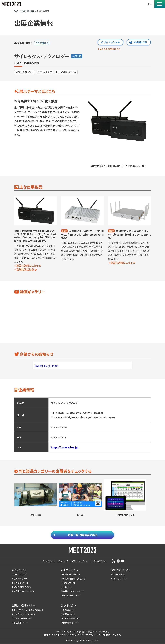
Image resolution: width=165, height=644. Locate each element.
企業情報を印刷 (140, 42)
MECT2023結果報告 (22, 587)
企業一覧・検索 (119, 575)
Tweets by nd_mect (46, 366)
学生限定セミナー (21, 623)
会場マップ (68, 587)
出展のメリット (69, 610)
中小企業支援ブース (72, 619)
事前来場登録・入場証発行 (74, 579)
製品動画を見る (25, 269)
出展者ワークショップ (23, 619)
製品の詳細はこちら (27, 265)
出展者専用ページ (71, 623)
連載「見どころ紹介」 (72, 575)
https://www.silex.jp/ (65, 447)
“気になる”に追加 (112, 42)
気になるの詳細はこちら (110, 49)
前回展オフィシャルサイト (24, 592)
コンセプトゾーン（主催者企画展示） (28, 610)
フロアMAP (41, 43)
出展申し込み (69, 615)
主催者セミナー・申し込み (24, 615)
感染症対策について (72, 596)
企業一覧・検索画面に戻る (82, 535)
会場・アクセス (69, 583)
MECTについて (20, 575)
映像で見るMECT (21, 583)
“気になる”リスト (120, 579)
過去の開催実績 (21, 579)
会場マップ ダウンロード (73, 592)
